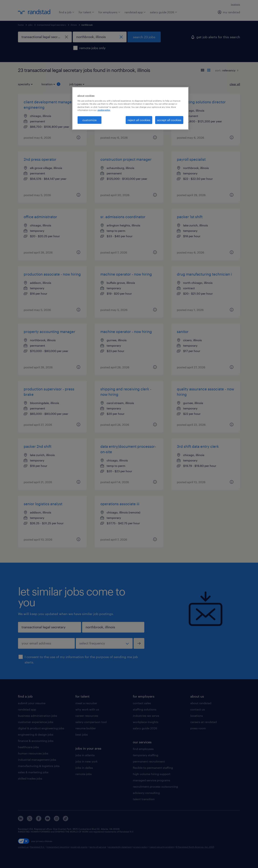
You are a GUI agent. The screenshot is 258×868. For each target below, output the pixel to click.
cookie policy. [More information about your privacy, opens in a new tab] (104, 110)
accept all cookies (169, 120)
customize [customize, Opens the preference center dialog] (90, 120)
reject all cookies (139, 120)
